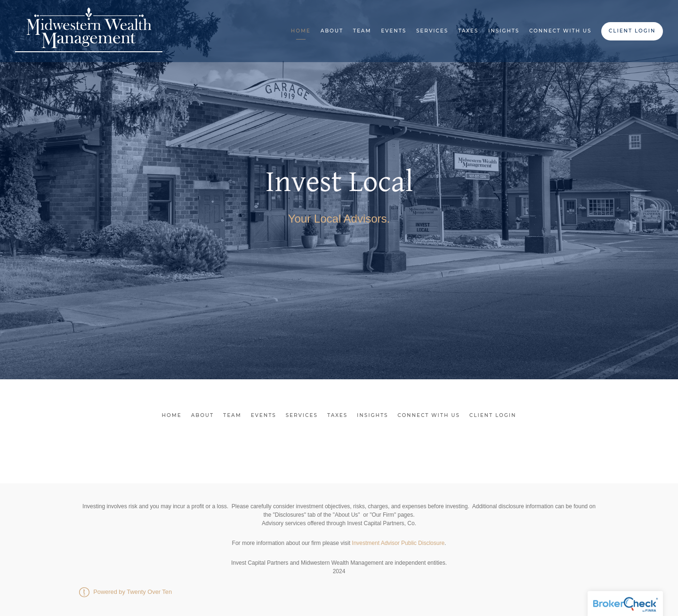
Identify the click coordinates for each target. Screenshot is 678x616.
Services (432, 31)
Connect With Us (561, 31)
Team (362, 31)
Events (394, 31)
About (332, 31)
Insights (504, 31)
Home (301, 31)
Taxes (468, 31)
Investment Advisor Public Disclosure (398, 543)
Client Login (632, 31)
